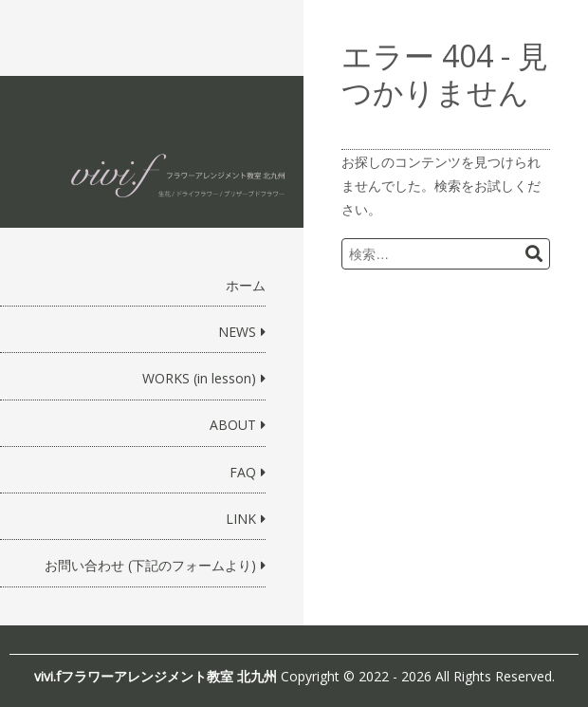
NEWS (237, 332)
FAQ (243, 472)
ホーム (246, 285)
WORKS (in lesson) (199, 378)
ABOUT (233, 425)
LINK (241, 519)
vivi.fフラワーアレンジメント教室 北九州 (156, 676)
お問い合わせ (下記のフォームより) (150, 565)
